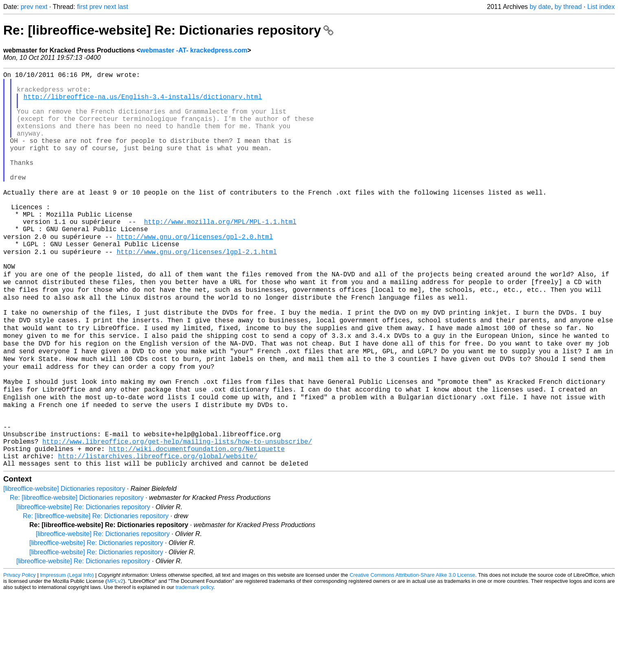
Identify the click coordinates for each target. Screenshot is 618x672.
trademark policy (194, 666)
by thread (568, 7)
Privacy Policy (20, 653)
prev (27, 7)
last (123, 7)
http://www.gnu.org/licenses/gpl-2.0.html (195, 273)
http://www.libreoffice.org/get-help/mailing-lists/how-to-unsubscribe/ (177, 515)
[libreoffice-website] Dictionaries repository (64, 567)
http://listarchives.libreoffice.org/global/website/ (158, 533)
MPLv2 (115, 660)
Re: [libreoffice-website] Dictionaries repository (77, 576)
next (41, 7)
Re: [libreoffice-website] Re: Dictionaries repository (168, 30)
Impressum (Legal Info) (67, 653)
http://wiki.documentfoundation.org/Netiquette (197, 524)
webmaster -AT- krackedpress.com (194, 50)
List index (601, 7)
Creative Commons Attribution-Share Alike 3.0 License (413, 653)
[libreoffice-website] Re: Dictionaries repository (83, 586)
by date (540, 7)
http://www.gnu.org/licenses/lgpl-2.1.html (197, 291)
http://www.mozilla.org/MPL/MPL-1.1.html (220, 255)
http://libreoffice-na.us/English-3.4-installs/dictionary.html (143, 103)
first (82, 7)
